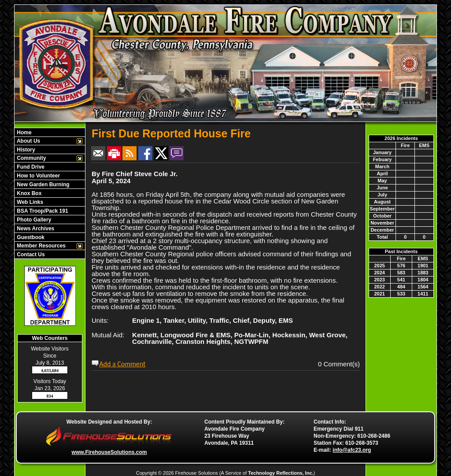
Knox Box (28, 193)
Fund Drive (30, 167)
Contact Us (30, 255)
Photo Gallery (33, 220)
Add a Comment (122, 364)
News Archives (35, 229)
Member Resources (41, 246)
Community (31, 158)
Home (24, 133)
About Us (28, 141)
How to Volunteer (38, 176)
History (25, 150)
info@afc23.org (352, 450)
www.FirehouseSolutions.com (109, 452)
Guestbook (30, 237)
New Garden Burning (43, 184)
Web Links (29, 202)
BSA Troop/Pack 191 (42, 211)
